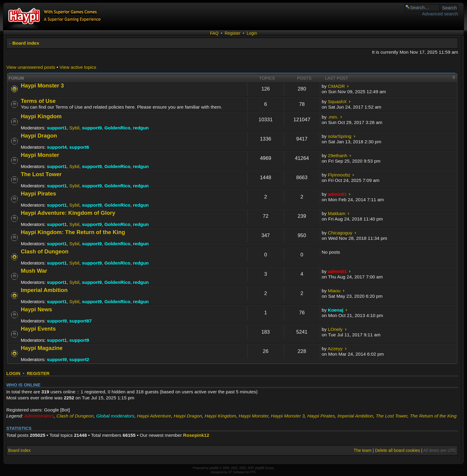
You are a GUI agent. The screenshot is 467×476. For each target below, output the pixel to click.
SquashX (337, 102)
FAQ (214, 33)
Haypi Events (38, 329)
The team (363, 450)
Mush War (34, 271)
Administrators (39, 416)
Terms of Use (38, 101)
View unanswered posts (31, 67)
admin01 (337, 194)
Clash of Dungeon (45, 251)
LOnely (335, 329)
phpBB (214, 468)
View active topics (78, 67)
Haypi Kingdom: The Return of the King (73, 232)
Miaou (334, 291)
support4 (57, 147)
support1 (57, 128)
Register (232, 33)
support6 (79, 147)
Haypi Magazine (42, 348)
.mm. (333, 117)
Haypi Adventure (154, 416)
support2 (79, 359)
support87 (80, 321)
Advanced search (440, 14)
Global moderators (115, 416)
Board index (26, 43)
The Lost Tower (41, 174)
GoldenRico (117, 128)
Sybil (74, 128)
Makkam (337, 213)
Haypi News (36, 309)
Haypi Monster (40, 155)
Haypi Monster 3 (42, 86)
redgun (141, 128)
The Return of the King (433, 416)
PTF (253, 472)
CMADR (336, 86)
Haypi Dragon (39, 136)
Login (252, 33)
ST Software (237, 472)
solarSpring (340, 136)
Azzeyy (335, 349)
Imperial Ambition (44, 290)
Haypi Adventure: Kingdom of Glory (68, 213)
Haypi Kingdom (41, 116)
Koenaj (336, 310)
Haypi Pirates (38, 194)
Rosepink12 (196, 435)
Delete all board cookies (398, 450)
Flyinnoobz (339, 175)
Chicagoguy (340, 233)
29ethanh (338, 155)
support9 (92, 128)
